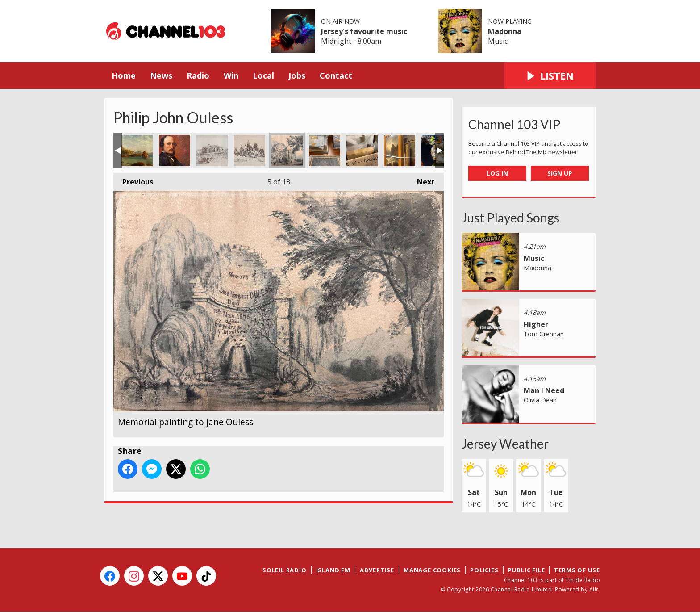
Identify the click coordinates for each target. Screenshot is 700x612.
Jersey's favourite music (364, 31)
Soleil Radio (285, 570)
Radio (198, 75)
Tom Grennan (544, 334)
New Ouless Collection (325, 151)
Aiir (594, 589)
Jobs (297, 75)
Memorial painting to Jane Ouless (287, 151)
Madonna (505, 31)
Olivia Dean (540, 400)
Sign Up (560, 173)
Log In (497, 173)
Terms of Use (577, 570)
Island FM (333, 570)
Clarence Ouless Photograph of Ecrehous (212, 151)
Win (231, 75)
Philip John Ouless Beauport (137, 151)
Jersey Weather (505, 444)
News (161, 75)
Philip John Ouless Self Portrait (175, 151)
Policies (484, 570)
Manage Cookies (432, 570)
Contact (336, 75)
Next (421, 180)
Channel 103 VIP (515, 124)
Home (124, 75)
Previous (133, 180)
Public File (527, 570)
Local (263, 75)
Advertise (377, 570)
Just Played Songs (510, 218)
